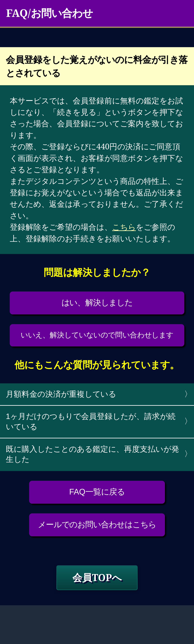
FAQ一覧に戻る (97, 492)
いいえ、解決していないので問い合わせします (97, 335)
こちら (124, 227)
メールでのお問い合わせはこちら (97, 524)
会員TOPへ (97, 577)
